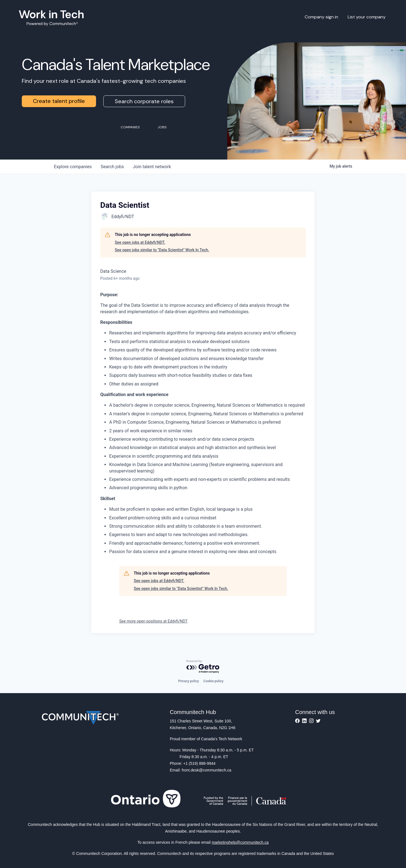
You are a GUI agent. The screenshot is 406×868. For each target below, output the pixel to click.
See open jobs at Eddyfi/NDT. (140, 242)
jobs (112, 167)
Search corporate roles (144, 101)
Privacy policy (188, 681)
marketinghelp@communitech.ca (240, 842)
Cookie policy (213, 681)
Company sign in (321, 17)
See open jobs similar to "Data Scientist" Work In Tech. (162, 250)
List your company (367, 17)
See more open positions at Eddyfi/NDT (153, 621)
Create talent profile (59, 101)
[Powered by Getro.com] (203, 667)
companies (73, 167)
